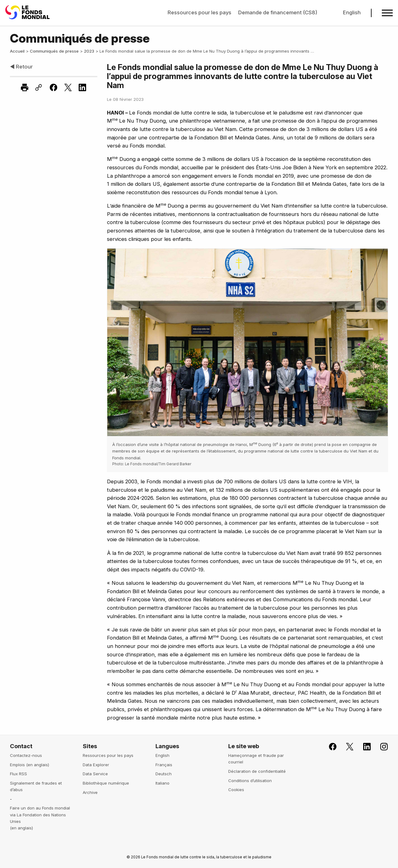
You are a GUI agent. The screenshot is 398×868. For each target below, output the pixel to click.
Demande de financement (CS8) (278, 12)
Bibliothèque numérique (106, 783)
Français (164, 765)
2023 (89, 51)
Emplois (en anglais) (30, 765)
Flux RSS (19, 774)
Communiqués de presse (54, 51)
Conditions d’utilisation (250, 781)
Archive (90, 792)
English (352, 12)
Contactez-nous (26, 755)
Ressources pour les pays (199, 12)
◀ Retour (21, 67)
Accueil (17, 51)
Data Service (95, 774)
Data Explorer (96, 765)
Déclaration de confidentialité (257, 771)
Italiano (162, 783)
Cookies (236, 790)
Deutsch (164, 774)
